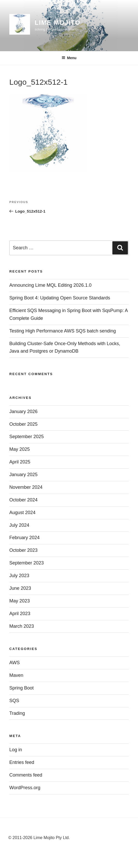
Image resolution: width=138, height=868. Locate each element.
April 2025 (20, 462)
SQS (14, 701)
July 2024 (19, 525)
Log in (16, 750)
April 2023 (20, 614)
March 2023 (22, 626)
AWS (14, 663)
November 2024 (26, 487)
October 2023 (23, 550)
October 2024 (23, 500)
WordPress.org (25, 788)
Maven (16, 675)
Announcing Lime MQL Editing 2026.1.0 (50, 285)
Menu (69, 58)
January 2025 (23, 475)
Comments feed (26, 775)
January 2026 (23, 412)
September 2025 (27, 437)
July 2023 (19, 576)
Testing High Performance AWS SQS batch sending (63, 331)
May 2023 (20, 601)
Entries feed (22, 762)
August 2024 (22, 513)
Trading (17, 713)
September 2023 (27, 563)
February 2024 (24, 538)
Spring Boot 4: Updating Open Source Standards (60, 298)
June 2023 (20, 588)
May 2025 (20, 449)
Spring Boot (21, 688)
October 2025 (23, 424)
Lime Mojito (58, 23)
